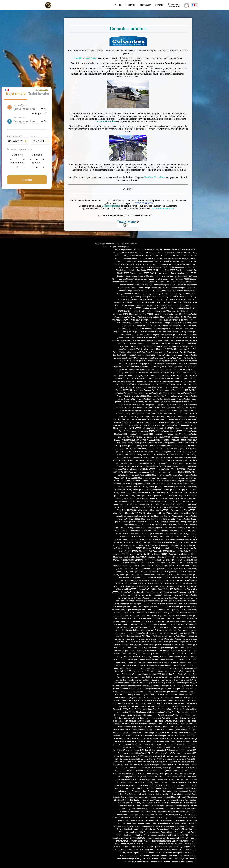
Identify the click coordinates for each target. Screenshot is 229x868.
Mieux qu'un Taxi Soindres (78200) (182, 554)
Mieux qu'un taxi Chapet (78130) (138, 364)
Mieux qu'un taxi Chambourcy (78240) (149, 361)
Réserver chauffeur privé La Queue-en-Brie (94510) (168, 838)
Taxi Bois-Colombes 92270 (185, 264)
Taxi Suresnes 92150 (168, 258)
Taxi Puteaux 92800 (151, 258)
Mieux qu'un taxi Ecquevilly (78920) (168, 387)
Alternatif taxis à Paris (187, 733)
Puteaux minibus (154, 791)
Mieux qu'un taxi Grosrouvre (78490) (136, 419)
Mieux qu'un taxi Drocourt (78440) (139, 387)
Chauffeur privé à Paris (145, 712)
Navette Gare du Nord (176, 657)
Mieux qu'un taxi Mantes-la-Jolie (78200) (133, 457)
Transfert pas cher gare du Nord (133, 686)
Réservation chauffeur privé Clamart (172, 823)
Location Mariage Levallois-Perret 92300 (135, 285)
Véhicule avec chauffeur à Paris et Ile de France (144, 721)
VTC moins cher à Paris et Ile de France (157, 727)
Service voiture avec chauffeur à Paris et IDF (178, 759)
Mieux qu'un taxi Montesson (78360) (148, 490)
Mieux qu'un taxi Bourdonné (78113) (158, 349)
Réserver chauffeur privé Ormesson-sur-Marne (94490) (174, 856)
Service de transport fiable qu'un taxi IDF (134, 753)
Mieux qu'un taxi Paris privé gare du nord (137, 601)
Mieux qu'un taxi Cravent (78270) (152, 378)
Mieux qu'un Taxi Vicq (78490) (156, 580)
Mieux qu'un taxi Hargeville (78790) (127, 428)
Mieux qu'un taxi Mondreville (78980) (181, 484)
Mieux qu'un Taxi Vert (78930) (179, 577)
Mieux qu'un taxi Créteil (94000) (140, 782)
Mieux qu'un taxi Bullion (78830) (170, 355)
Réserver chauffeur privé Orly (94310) (135, 856)
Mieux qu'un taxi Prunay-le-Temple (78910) (158, 519)
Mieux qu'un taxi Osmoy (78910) (170, 507)
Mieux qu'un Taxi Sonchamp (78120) (136, 560)
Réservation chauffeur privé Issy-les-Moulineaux (136, 829)
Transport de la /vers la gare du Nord (160, 683)
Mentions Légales (121, 247)
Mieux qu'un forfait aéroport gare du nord (180, 642)
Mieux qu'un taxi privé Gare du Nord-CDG (145, 642)
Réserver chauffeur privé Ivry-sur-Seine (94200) (169, 835)
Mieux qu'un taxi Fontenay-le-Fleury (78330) (178, 402)
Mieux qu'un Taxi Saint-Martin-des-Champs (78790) (165, 545)
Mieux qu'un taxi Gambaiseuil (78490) (144, 408)
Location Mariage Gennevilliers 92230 (133, 291)
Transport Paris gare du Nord (184, 689)
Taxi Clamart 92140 (171, 256)
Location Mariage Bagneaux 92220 (182, 294)
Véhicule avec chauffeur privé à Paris (140, 747)
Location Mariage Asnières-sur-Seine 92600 (136, 279)
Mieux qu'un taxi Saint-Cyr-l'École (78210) (148, 534)
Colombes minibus (170, 791)
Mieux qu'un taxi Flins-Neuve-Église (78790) (165, 396)
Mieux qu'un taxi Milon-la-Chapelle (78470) (174, 481)
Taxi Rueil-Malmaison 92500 (131, 253)
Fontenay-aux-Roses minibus (145, 803)
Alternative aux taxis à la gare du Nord (162, 671)
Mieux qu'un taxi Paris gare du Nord (176, 607)
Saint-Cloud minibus (179, 785)
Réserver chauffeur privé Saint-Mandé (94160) (170, 858)
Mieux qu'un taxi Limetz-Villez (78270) (164, 446)
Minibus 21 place (178, 797)
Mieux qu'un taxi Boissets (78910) (177, 340)
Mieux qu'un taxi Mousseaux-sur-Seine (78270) (172, 493)
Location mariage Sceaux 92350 (128, 308)
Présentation (145, 5)
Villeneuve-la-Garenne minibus (177, 809)
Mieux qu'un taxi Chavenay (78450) (182, 367)
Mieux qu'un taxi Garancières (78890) (176, 408)
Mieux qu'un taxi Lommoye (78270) (148, 449)
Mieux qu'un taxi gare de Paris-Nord (168, 595)
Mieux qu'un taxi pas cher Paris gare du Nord (168, 645)
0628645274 (174, 5)
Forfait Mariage (167, 276)
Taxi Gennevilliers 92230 (131, 258)
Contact (159, 5)
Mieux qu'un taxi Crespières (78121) (182, 378)
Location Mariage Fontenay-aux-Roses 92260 (157, 302)
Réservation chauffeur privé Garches (147, 826)
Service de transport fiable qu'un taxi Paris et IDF (139, 759)
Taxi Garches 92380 (184, 270)
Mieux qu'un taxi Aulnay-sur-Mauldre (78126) (153, 329)
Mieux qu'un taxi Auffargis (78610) (163, 323)
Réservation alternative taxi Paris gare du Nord (166, 703)
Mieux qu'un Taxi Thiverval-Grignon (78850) (158, 566)
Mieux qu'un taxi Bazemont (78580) (143, 332)
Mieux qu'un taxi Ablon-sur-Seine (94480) (145, 768)
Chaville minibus (144, 785)
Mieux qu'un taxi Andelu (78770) (173, 317)
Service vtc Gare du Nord (138, 665)
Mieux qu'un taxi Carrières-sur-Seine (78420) (158, 358)
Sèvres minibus (137, 788)
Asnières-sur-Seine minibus (145, 797)
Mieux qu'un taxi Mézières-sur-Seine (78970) (156, 478)
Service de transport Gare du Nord (160, 668)
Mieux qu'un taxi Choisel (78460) (128, 370)
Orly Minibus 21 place (132, 800)
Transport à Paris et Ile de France (165, 718)
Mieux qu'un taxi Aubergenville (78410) (132, 323)
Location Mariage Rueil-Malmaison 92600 (172, 279)
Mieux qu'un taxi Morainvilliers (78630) (136, 493)
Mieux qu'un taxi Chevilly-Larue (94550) (158, 779)
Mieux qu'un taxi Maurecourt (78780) (168, 466)
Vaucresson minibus (153, 788)
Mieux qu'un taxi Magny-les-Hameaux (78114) (143, 455)
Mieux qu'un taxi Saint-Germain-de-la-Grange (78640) (142, 537)
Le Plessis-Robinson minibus (170, 803)
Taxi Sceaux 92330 (144, 270)
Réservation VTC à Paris (123, 709)
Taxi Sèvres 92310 (154, 267)
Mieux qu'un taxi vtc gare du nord (139, 616)
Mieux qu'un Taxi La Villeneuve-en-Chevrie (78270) (150, 583)
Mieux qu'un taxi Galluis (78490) (170, 405)
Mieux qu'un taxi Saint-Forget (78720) (181, 534)
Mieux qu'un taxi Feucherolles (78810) (154, 393)
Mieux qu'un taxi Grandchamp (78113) (160, 417)
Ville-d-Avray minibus (161, 785)
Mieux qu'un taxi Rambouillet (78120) (138, 522)
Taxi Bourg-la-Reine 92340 (164, 270)
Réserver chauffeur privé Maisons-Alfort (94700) (177, 844)
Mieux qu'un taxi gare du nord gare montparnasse (149, 624)
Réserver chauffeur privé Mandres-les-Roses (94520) (134, 847)
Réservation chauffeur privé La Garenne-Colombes (139, 832)
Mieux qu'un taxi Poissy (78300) (160, 513)
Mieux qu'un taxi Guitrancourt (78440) (145, 422)
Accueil (118, 5)
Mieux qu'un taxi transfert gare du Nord (175, 592)
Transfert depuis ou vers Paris (161, 744)
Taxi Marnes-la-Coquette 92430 (183, 273)
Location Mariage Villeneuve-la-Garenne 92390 (139, 305)
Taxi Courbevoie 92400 (153, 253)
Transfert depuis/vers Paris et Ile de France (160, 733)
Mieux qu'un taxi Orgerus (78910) (140, 504)
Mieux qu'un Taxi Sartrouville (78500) (154, 551)
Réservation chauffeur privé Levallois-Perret (178, 832)
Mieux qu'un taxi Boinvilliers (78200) (176, 337)
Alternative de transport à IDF (156, 750)
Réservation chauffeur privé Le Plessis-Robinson (177, 829)
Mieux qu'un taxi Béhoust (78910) (172, 332)
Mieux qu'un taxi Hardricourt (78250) (181, 425)
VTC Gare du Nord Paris (167, 674)
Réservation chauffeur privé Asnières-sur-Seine (136, 815)
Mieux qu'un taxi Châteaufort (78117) (168, 364)
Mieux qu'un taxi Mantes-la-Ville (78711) (166, 457)
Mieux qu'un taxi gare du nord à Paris (171, 627)
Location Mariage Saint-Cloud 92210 (147, 299)
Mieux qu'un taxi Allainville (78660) (145, 317)
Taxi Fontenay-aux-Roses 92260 (132, 267)
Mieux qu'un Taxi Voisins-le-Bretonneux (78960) (139, 592)
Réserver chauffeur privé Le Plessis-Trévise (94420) (134, 850)
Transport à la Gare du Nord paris (172, 662)
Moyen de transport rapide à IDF (127, 756)
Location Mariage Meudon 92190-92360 (152, 288)
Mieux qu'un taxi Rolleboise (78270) (149, 528)
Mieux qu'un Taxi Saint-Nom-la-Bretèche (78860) (163, 548)
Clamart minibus (189, 803)
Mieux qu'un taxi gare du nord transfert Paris (173, 601)
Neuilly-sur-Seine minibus (173, 794)
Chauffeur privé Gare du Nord (172, 654)
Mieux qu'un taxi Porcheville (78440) (138, 516)
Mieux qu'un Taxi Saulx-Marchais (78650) (130, 557)
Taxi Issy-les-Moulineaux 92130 (134, 256)
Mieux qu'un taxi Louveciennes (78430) (157, 452)
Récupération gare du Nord (162, 680)
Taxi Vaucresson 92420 (140, 273)
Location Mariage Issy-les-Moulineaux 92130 (171, 285)
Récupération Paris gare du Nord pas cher (145, 695)
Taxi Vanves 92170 (137, 264)
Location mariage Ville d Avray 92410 (167, 311)
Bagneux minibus (125, 803)
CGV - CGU (108, 247)
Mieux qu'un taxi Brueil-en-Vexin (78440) (170, 352)
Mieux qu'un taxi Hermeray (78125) (140, 431)
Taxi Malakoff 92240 (167, 261)
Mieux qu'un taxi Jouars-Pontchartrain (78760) (152, 437)
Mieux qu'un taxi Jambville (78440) (169, 434)
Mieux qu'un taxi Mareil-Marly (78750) (176, 460)
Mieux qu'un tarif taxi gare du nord (149, 633)
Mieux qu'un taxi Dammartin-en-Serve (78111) (167, 381)
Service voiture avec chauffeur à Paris (168, 738)
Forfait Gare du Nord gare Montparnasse (149, 657)
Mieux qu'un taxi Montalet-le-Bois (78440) (166, 487)
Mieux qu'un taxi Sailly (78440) (156, 531)
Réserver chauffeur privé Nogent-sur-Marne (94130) (140, 853)
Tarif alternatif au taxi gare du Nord (129, 698)
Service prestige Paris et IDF (125, 762)
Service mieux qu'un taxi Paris (139, 738)
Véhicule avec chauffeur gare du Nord (137, 677)
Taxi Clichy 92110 (155, 256)
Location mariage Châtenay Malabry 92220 (136, 297)
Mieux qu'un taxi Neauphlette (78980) (145, 498)
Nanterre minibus (169, 788)
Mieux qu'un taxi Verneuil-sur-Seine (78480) (138, 575)
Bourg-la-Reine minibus (187, 800)
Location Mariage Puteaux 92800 (175, 291)
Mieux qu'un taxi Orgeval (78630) (169, 504)
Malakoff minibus (157, 806)
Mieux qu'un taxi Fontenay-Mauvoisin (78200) (141, 402)
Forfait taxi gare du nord (157, 700)
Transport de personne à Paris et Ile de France (167, 724)
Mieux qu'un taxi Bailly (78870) (141, 326)
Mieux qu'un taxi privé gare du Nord (146, 607)
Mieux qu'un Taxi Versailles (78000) (151, 577)
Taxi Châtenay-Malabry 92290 (145, 261)
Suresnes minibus (139, 791)
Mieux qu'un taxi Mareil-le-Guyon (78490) (143, 460)
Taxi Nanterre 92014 (150, 250)
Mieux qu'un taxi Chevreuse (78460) (157, 370)
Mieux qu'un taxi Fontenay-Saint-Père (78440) (137, 405)
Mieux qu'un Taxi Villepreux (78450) (141, 586)
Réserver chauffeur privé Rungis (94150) (179, 861)
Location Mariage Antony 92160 (183, 282)
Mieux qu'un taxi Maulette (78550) (138, 466)
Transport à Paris (165, 709)
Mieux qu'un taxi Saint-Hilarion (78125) (138, 539)
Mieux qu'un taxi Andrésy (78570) (144, 320)
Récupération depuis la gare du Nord (129, 683)
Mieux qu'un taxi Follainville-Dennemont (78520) (156, 399)
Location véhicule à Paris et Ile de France (130, 724)
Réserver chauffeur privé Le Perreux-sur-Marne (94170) (174, 841)
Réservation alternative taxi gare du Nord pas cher (176, 706)
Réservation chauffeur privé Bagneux (171, 815)
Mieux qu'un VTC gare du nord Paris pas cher (140, 654)
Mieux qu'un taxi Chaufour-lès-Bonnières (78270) (147, 367)
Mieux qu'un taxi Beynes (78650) (153, 335)
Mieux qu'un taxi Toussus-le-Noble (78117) (141, 569)
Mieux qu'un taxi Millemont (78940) (141, 481)
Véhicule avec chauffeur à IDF (153, 756)
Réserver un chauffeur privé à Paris (159, 736)
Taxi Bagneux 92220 (124, 261)
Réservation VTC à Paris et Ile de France (180, 715)
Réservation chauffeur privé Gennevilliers (180, 826)
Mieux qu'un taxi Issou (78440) (141, 434)
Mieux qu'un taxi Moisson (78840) (152, 484)
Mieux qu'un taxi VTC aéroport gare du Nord (158, 630)
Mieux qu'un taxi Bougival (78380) (183, 346)
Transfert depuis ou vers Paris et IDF (128, 765)
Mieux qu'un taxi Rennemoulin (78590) (170, 522)
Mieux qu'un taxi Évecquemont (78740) (175, 390)
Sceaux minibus (157, 809)
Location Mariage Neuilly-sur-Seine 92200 (152, 282)
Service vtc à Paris (181, 709)
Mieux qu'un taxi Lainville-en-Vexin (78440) (152, 443)
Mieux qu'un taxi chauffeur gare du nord (170, 616)
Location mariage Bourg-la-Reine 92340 (158, 308)
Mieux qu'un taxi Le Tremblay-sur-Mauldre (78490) (150, 572)
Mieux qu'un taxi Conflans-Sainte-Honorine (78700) (170, 376)
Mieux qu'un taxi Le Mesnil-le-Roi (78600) (174, 472)
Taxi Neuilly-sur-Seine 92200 (175, 253)
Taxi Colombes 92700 (168, 250)
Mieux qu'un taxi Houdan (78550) (169, 431)
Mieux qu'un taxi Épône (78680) (183, 393)
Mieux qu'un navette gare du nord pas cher (161, 648)
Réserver (130, 5)
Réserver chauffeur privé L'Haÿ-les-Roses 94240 (177, 847)
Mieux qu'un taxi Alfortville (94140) (177, 768)
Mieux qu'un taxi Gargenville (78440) (151, 425)
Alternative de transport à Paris (133, 741)
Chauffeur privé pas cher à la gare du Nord (139, 674)
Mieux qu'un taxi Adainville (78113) (169, 314)
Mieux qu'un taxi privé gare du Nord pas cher (154, 598)
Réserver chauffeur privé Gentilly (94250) (132, 835)
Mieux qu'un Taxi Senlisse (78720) (161, 557)
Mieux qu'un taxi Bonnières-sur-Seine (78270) (149, 346)
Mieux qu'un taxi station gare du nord (171, 621)
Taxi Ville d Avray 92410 (160, 273)
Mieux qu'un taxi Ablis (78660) (141, 314)
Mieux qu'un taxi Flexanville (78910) (132, 396)
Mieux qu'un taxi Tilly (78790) (171, 569)
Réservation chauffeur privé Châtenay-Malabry (155, 820)
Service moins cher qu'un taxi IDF (183, 750)
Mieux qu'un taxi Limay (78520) (135, 446)
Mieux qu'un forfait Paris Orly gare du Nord (131, 645)
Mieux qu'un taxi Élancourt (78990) (144, 390)
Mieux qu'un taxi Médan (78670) (143, 469)
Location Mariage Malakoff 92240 (168, 297)
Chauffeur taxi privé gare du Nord (167, 677)
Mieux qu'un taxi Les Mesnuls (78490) (168, 475)
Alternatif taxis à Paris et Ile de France (128, 736)
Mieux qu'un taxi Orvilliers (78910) (142, 507)
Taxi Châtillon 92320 (184, 261)
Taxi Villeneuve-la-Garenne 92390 (176, 267)
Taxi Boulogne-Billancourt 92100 (127, 250)
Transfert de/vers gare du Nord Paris (158, 698)
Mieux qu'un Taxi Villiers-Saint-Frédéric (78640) (157, 589)
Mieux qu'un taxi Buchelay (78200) (142, 355)
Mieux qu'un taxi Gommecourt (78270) (175, 414)
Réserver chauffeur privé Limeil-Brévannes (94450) (136, 844)
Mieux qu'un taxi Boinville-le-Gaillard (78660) (143, 337)
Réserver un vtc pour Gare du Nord (143, 662)
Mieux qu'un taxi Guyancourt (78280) (176, 422)
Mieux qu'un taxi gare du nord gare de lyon (138, 621)
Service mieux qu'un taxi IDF (168, 747)
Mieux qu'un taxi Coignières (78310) (182, 373)
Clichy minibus (127, 797)
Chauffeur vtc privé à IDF (162, 753)
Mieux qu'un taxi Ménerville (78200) (171, 469)
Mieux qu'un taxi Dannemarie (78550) (160, 384)
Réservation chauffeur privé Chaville (141, 823)
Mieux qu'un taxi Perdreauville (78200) (153, 510)
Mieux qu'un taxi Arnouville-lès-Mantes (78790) (177, 320)
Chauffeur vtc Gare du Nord (160, 665)
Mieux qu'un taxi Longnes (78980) (177, 449)
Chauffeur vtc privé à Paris (137, 744)
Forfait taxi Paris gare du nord (143, 706)
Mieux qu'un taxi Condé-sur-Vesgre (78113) (131, 376)
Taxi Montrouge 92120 (187, 258)
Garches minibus (184, 788)
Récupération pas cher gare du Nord (162, 686)
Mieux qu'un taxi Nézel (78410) (174, 498)
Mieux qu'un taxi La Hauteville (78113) (159, 428)
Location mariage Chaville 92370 (137, 311)
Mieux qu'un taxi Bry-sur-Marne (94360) (142, 774)
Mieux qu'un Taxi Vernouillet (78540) (171, 575)
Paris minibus (147, 800)
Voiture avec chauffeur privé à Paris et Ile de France (152, 730)
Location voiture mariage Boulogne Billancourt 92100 (138, 276)
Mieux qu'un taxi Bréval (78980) (139, 352)
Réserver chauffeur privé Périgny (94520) (133, 858)
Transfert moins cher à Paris (146, 709)
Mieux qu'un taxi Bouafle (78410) (129, 349)
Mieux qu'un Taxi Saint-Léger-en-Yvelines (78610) (162, 542)
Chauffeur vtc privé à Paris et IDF (183, 762)
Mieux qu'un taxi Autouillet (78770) (169, 326)
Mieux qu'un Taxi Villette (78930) (169, 586)
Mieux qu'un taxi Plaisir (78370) (183, 510)
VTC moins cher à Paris (152, 715)
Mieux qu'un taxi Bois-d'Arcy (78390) (148, 340)
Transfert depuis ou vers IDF (185, 753)
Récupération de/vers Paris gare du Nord (130, 692)
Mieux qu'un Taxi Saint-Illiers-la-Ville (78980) (173, 539)
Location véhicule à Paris (166, 712)
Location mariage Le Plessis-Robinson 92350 (178, 305)
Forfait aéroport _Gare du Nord (137, 659)
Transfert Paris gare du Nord (132, 689)
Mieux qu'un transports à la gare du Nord (153, 651)
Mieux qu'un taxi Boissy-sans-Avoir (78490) (165, 343)
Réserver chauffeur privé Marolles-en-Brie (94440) (176, 850)
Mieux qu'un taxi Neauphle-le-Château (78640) (155, 496)
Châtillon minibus (142, 806)
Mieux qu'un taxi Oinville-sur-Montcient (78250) (155, 501)
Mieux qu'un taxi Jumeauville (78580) (171, 440)
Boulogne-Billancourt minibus (177, 806)
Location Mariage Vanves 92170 (176, 299)
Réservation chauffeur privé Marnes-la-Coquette (177, 812)
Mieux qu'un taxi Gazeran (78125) (145, 414)
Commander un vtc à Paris (131, 715)
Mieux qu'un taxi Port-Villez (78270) (168, 516)
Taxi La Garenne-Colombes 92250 (159, 264)
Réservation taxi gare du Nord (134, 700)
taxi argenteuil (155, 291)
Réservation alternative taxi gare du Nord (180, 695)
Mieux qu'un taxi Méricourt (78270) (142, 472)
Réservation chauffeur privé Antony (142, 812)
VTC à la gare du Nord (137, 671)
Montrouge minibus (126, 806)
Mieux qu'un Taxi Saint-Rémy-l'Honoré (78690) (148, 554)
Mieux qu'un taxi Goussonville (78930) (167, 419)
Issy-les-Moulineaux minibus (138, 809)
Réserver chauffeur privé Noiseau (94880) (179, 853)
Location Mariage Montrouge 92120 (152, 294)
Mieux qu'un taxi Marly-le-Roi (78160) (162, 463)
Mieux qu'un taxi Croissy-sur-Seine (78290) (130, 381)
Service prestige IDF (135, 750)
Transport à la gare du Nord (185, 680)
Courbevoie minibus (153, 794)
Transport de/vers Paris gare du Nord (162, 692)
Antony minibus (164, 797)
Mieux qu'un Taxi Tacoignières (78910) (167, 560)
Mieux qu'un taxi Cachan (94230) (173, 774)
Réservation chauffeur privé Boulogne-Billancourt (158, 818)
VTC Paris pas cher (183, 727)
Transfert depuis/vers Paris (130, 733)
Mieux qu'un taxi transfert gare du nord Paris (165, 604)
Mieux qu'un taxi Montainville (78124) (133, 487)
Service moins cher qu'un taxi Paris (161, 741)
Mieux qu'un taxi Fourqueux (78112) (158, 411)
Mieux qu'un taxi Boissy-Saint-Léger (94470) (154, 771)
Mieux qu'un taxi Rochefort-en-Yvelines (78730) (164, 525)
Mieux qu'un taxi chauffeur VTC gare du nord (165, 610)
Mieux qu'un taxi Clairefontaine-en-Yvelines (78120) (145, 373)
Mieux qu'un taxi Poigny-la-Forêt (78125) (129, 513)
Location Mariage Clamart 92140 (183, 288)
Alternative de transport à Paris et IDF (153, 762)
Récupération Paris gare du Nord (158, 689)
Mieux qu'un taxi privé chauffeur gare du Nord (160, 613)
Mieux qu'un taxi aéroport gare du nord (139, 627)
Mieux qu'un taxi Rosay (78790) (178, 528)
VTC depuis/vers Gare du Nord (132, 668)
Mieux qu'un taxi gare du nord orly (177, 633)
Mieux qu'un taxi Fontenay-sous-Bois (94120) (173, 782)
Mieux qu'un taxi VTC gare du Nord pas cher (157, 618)
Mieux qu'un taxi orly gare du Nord (149, 639)
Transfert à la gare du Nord (139, 680)
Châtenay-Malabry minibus (165, 800)
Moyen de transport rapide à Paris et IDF (160, 765)
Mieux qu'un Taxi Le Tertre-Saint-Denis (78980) (163, 563)
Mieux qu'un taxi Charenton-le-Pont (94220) (165, 777)
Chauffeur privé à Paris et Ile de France (180, 721)
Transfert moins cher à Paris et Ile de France (133, 718)
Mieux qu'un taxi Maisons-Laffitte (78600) (180, 455)
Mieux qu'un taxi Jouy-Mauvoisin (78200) (138, 440)
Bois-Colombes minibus (134, 794)
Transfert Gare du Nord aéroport (164, 659)
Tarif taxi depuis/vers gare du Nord (132, 703)
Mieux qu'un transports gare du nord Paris (163, 636)
